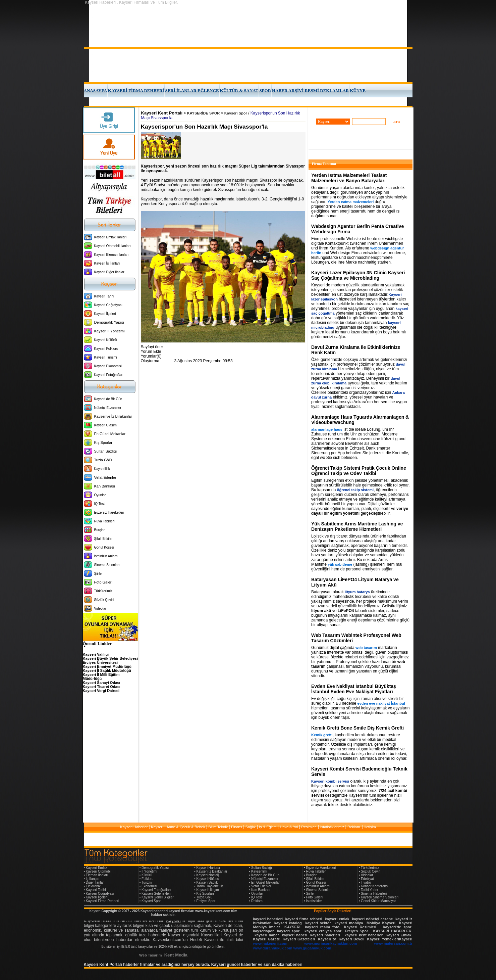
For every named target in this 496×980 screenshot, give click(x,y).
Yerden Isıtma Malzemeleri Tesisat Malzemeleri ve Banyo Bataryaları (349, 178)
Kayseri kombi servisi (330, 781)
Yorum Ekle (151, 352)
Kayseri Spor (236, 113)
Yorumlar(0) (151, 356)
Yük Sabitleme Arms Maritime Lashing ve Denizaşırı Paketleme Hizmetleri (357, 526)
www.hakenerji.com (270, 943)
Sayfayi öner (152, 347)
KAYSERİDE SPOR (203, 113)
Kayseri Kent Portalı (162, 113)
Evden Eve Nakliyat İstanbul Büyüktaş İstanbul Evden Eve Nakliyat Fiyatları (354, 689)
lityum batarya (357, 592)
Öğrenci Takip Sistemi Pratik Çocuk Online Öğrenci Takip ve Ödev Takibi (359, 471)
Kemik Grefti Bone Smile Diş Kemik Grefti (357, 728)
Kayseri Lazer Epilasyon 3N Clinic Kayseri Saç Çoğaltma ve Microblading (358, 275)
